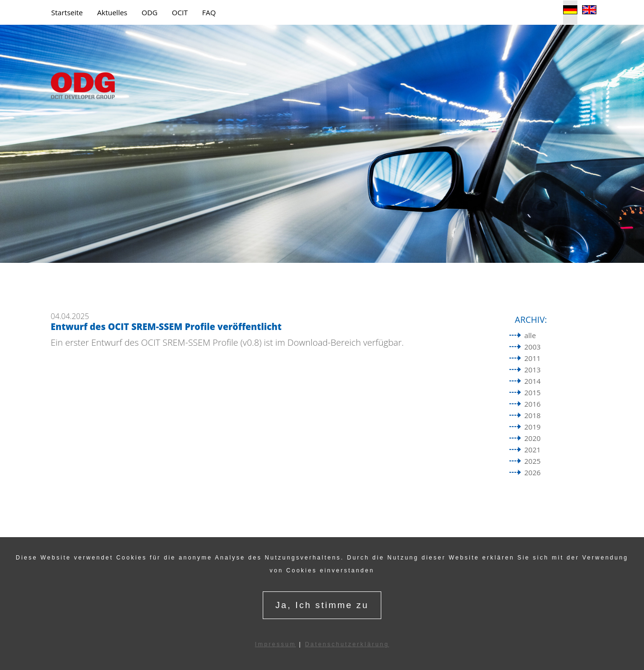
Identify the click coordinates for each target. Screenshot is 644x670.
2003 (533, 347)
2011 (533, 358)
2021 (533, 450)
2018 (533, 415)
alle (530, 335)
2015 (533, 392)
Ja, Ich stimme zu (322, 605)
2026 (533, 472)
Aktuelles (112, 12)
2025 (533, 461)
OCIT (180, 12)
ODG (150, 12)
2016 (533, 404)
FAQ (209, 12)
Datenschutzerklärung (347, 644)
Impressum (276, 644)
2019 (533, 427)
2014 (533, 381)
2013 (533, 370)
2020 (533, 438)
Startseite (67, 12)
